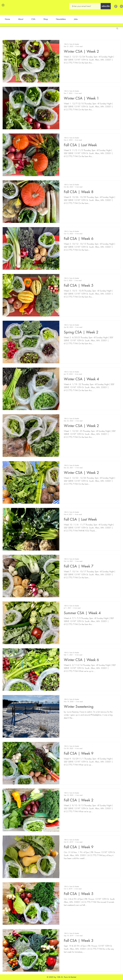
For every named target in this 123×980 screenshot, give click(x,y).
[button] (5, 5)
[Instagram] (121, 6)
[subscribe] (106, 6)
